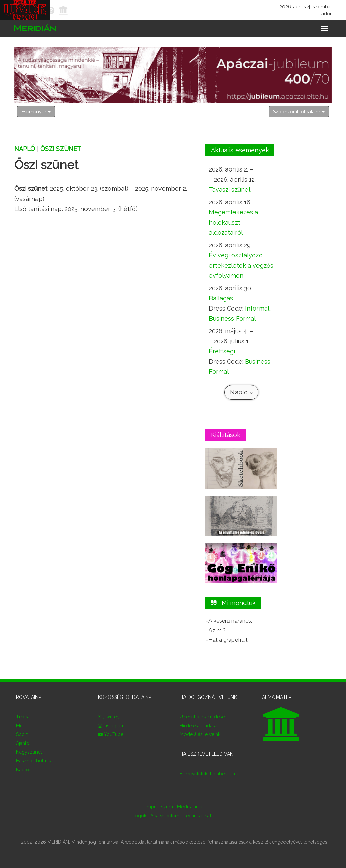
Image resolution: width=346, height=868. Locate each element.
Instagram (111, 726)
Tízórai (23, 717)
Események (36, 112)
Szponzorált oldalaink (299, 112)
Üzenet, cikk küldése (202, 717)
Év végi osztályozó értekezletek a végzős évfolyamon (241, 265)
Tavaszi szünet (230, 190)
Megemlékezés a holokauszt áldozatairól (233, 222)
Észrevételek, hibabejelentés (211, 774)
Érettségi (222, 351)
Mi (18, 726)
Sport (22, 734)
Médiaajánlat (190, 807)
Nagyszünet (29, 752)
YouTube (111, 734)
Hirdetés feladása (199, 726)
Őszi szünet (61, 149)
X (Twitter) (109, 717)
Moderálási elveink (200, 734)
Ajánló (23, 743)
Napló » (241, 392)
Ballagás (221, 298)
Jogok (139, 816)
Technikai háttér (200, 816)
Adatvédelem (165, 816)
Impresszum (159, 807)
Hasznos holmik (33, 761)
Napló (25, 149)
